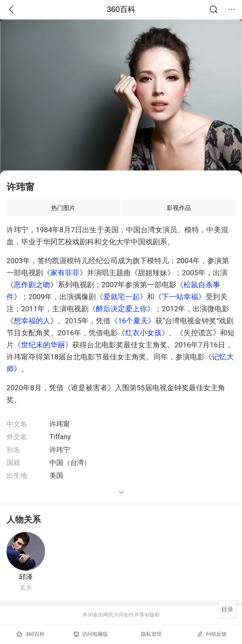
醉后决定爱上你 (121, 309)
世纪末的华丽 (43, 345)
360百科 (121, 9)
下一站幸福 (180, 297)
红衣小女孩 (143, 333)
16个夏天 (133, 321)
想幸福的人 (32, 321)
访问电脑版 (91, 634)
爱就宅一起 (121, 297)
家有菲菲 (65, 273)
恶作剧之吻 (32, 285)
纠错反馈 (212, 634)
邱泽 (26, 577)
